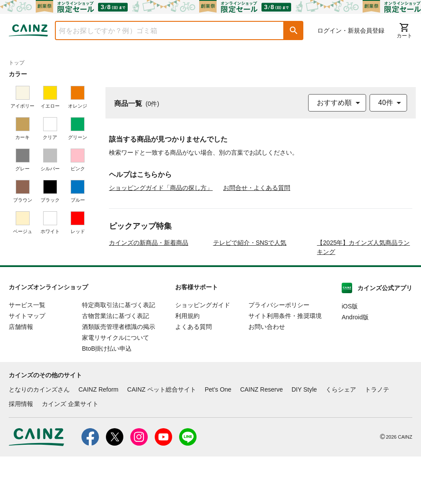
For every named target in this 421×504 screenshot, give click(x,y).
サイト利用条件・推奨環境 (285, 363)
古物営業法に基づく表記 (115, 363)
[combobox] (163, 30)
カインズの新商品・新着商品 (149, 290)
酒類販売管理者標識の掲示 (119, 374)
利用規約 (187, 363)
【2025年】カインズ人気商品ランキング (363, 295)
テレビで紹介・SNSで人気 (250, 290)
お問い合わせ (267, 374)
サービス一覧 (27, 352)
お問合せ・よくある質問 (257, 188)
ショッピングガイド (203, 352)
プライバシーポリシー (279, 352)
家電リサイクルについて (115, 385)
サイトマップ (27, 363)
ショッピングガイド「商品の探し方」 (161, 188)
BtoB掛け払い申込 (107, 396)
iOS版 (350, 354)
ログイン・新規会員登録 (351, 30)
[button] (294, 30)
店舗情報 (21, 374)
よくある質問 (194, 374)
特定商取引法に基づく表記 (119, 352)
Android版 (355, 365)
